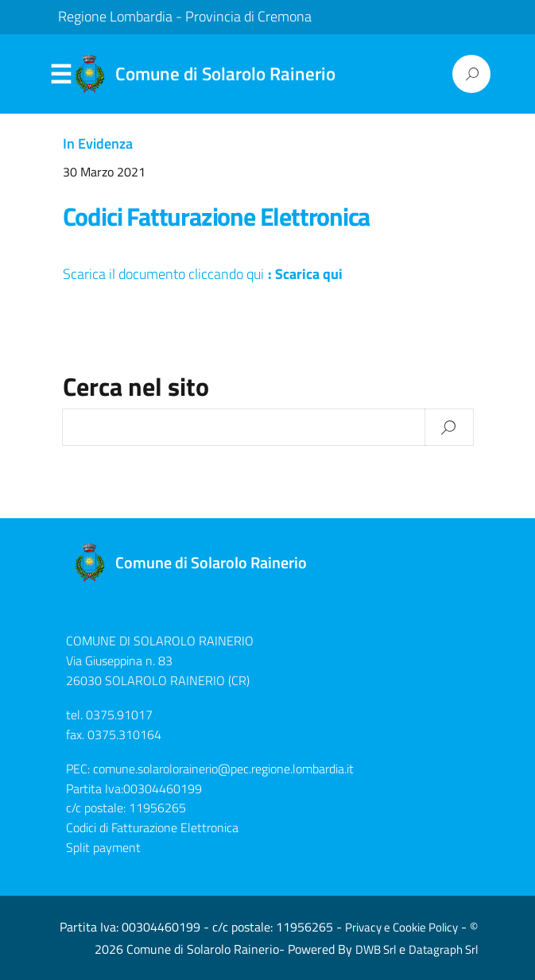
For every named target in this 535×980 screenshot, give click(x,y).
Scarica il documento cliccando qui (163, 274)
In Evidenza (98, 143)
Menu (61, 75)
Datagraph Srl (443, 949)
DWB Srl (376, 949)
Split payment (103, 847)
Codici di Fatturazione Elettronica (152, 827)
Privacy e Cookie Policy (401, 927)
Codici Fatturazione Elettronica (217, 216)
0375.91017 (119, 715)
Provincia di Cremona (248, 16)
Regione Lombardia (115, 16)
